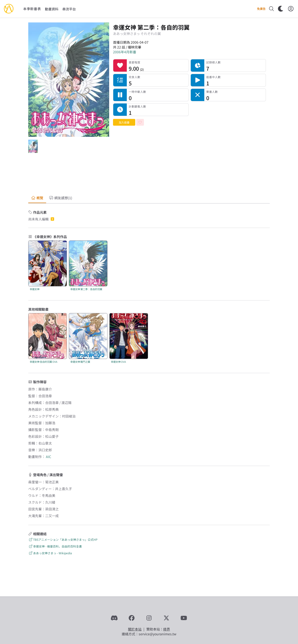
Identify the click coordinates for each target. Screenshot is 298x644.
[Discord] (114, 618)
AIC (49, 457)
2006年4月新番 (125, 52)
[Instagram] (149, 618)
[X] (166, 618)
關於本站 (135, 629)
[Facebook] (132, 618)
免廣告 (261, 9)
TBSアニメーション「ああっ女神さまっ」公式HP (63, 539)
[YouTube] (184, 618)
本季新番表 (32, 9)
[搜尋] (271, 9)
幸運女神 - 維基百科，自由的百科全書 (55, 546)
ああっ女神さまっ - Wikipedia (50, 553)
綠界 (167, 629)
